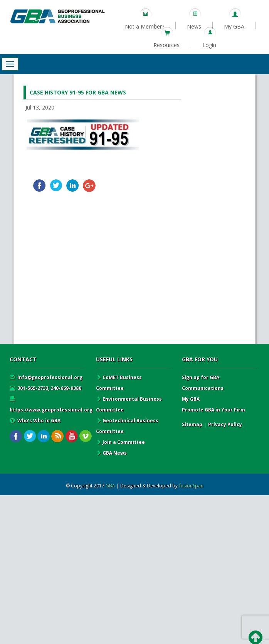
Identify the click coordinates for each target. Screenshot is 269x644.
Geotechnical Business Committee (127, 426)
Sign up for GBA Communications (203, 383)
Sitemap (192, 424)
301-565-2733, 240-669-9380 (45, 388)
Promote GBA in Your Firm (214, 410)
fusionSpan (191, 486)
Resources (166, 45)
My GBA (234, 26)
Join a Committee (120, 442)
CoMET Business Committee (119, 383)
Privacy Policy (225, 424)
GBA (110, 486)
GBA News (111, 453)
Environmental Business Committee (129, 404)
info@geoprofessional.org (46, 377)
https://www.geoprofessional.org (51, 405)
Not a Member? (145, 26)
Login (209, 45)
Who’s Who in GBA (35, 421)
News (194, 26)
